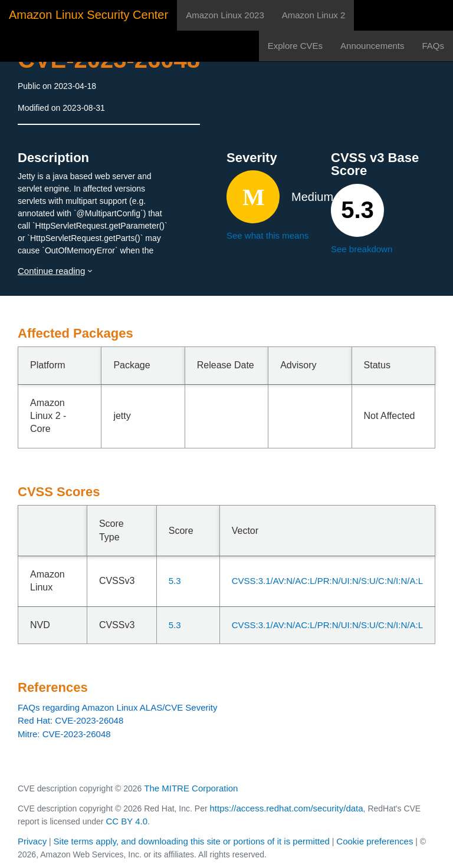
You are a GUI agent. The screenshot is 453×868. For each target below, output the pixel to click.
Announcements (372, 46)
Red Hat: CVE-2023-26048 (70, 720)
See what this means (267, 235)
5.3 (175, 581)
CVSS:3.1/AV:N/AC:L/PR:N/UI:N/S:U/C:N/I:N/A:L (327, 581)
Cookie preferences (375, 841)
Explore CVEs (295, 46)
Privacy (32, 841)
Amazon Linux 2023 (225, 15)
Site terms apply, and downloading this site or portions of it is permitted (192, 841)
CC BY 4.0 (127, 821)
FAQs (433, 46)
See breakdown (362, 249)
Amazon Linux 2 (314, 15)
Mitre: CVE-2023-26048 (64, 734)
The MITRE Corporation (191, 788)
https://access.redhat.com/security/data (286, 808)
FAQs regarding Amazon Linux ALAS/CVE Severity (118, 707)
